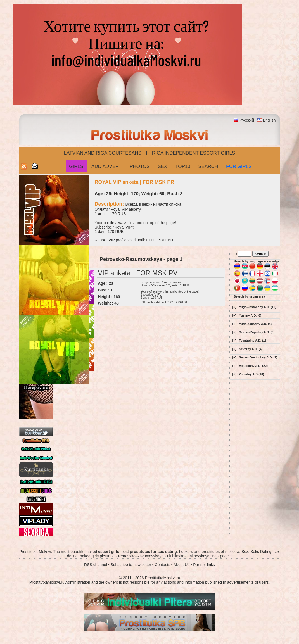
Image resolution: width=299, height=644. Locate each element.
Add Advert (106, 166)
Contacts (162, 565)
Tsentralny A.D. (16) (253, 341)
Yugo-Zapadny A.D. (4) (255, 324)
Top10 (183, 166)
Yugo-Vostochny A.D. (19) (258, 307)
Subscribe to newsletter (131, 565)
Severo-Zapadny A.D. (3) (257, 332)
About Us (182, 565)
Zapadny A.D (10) (251, 374)
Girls (76, 166)
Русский (247, 120)
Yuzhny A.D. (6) (250, 315)
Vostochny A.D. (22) (253, 366)
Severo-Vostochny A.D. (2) (258, 357)
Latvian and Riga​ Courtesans (103, 153)
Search (208, 166)
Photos (140, 166)
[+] (234, 307)
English (269, 120)
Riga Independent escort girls (194, 153)
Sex (162, 166)
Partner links (204, 565)
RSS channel (96, 565)
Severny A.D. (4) (251, 349)
